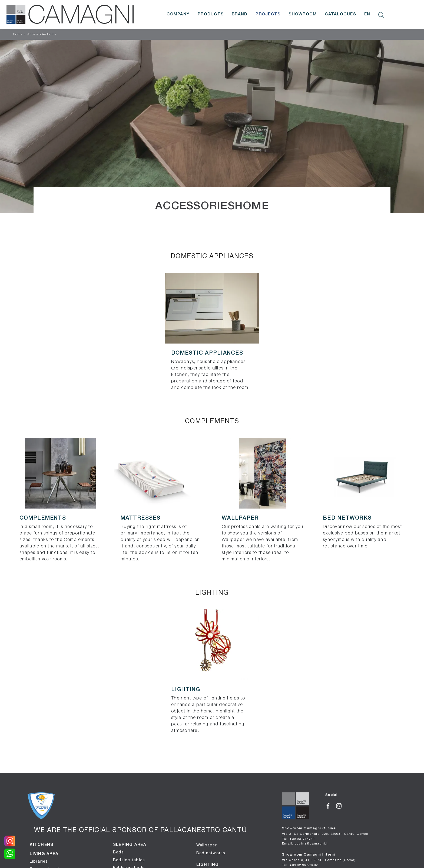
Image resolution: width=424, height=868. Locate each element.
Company (178, 14)
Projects (268, 14)
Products (211, 14)
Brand (240, 14)
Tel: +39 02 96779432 (300, 865)
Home (18, 35)
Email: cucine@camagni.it (305, 843)
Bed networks (211, 853)
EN (367, 14)
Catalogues (340, 14)
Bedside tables (129, 860)
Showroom (303, 14)
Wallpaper (207, 845)
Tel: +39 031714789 (298, 839)
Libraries (39, 861)
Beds (118, 852)
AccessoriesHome (42, 35)
